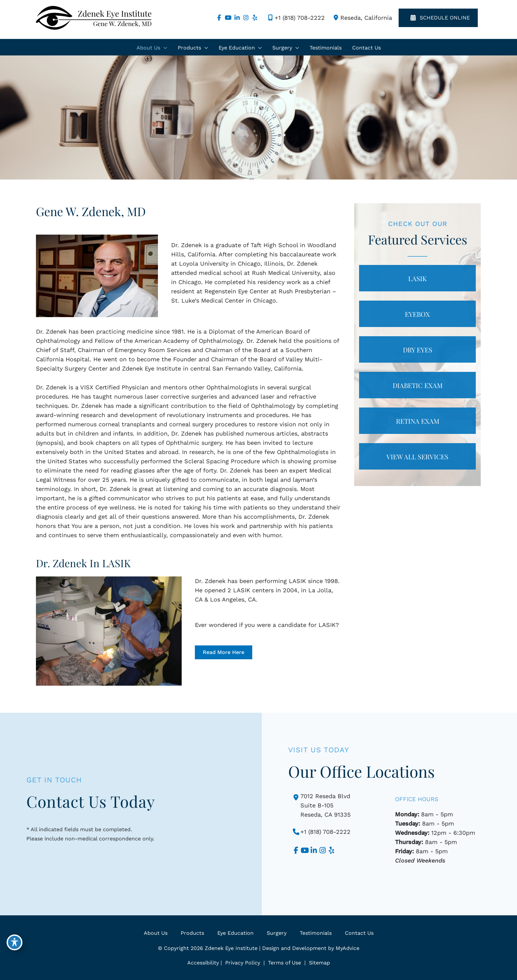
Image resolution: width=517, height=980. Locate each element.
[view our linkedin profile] (237, 18)
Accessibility (203, 963)
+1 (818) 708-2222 (295, 18)
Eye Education (235, 933)
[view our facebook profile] (219, 18)
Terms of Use (285, 963)
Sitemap (319, 963)
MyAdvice (348, 948)
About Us (156, 933)
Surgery (277, 933)
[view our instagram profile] (246, 18)
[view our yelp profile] (255, 18)
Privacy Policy (243, 963)
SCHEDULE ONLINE (438, 18)
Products (192, 933)
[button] (224, 652)
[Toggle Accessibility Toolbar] (15, 942)
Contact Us (359, 933)
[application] (164, 48)
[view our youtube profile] (228, 18)
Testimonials (316, 933)
